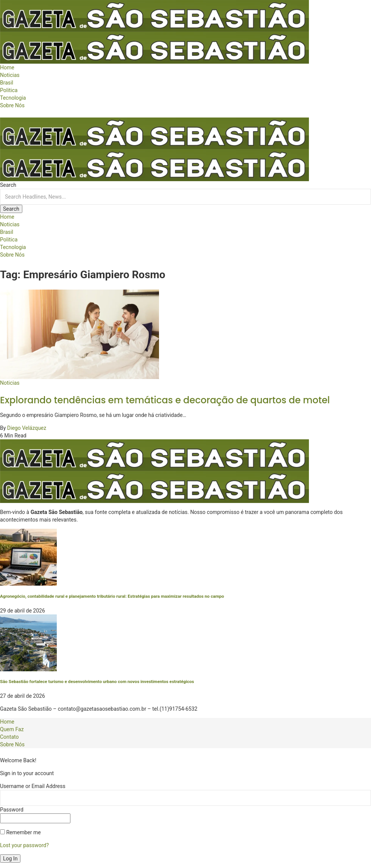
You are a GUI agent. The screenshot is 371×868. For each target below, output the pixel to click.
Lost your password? (24, 845)
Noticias (10, 383)
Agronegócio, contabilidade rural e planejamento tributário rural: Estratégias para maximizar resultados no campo (112, 596)
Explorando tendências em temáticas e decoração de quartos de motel (165, 400)
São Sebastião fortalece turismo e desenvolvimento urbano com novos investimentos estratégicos (97, 682)
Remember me (20, 832)
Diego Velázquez (27, 428)
